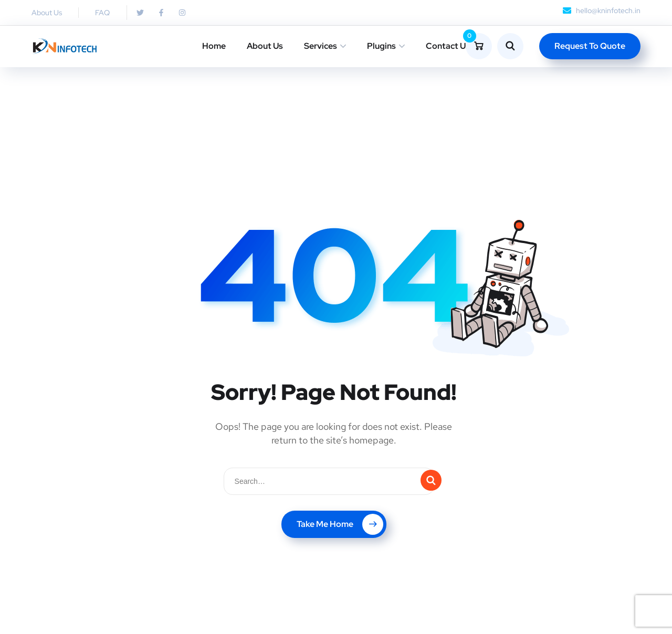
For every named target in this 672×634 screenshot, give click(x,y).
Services (321, 46)
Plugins (381, 46)
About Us (265, 46)
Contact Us (448, 46)
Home (214, 46)
